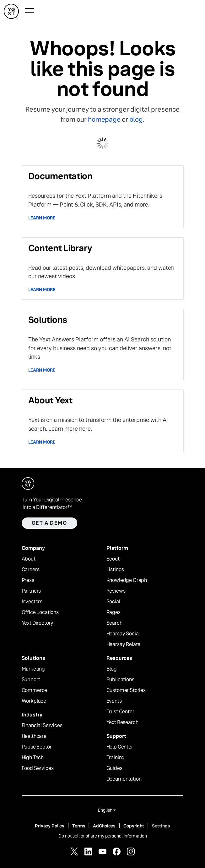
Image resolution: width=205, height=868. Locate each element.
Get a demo (49, 523)
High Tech (33, 758)
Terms (79, 826)
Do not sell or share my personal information (103, 836)
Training (116, 758)
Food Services (38, 768)
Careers (31, 570)
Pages (113, 612)
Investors (32, 602)
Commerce (35, 690)
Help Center (120, 747)
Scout (113, 559)
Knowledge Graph (127, 580)
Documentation (124, 779)
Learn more (42, 218)
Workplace (34, 701)
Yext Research (122, 722)
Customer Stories (126, 690)
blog (136, 119)
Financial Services (42, 726)
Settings (161, 826)
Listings (115, 570)
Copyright (134, 826)
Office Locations (40, 612)
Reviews (116, 591)
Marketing (33, 669)
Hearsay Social (123, 634)
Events (114, 701)
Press (28, 580)
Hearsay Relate (124, 644)
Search (114, 623)
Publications (120, 680)
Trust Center (120, 712)
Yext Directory (38, 623)
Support (31, 680)
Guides (114, 768)
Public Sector (37, 747)
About (29, 559)
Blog (112, 669)
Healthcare (34, 736)
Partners (31, 591)
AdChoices (104, 826)
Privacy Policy (50, 826)
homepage (104, 119)
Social (113, 602)
